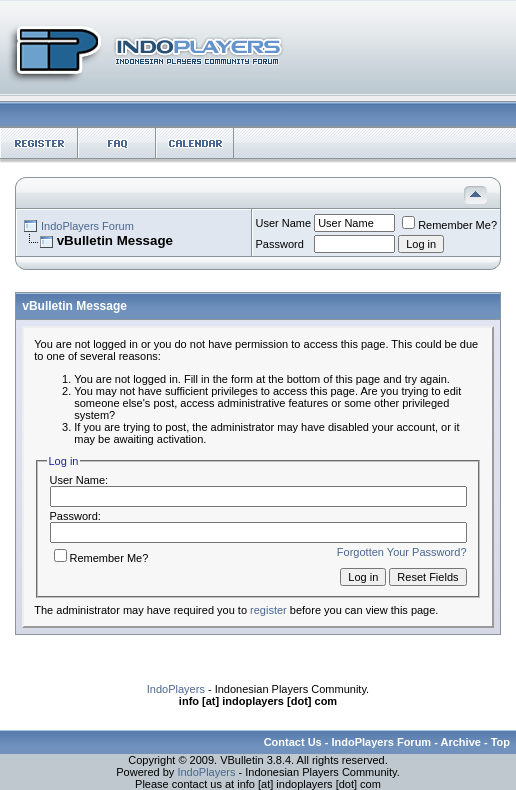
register (268, 610)
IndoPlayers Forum (87, 226)
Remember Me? (449, 225)
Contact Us (293, 742)
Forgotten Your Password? (402, 552)
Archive (461, 742)
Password (280, 244)
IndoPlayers (176, 689)
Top (500, 742)
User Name (284, 223)
